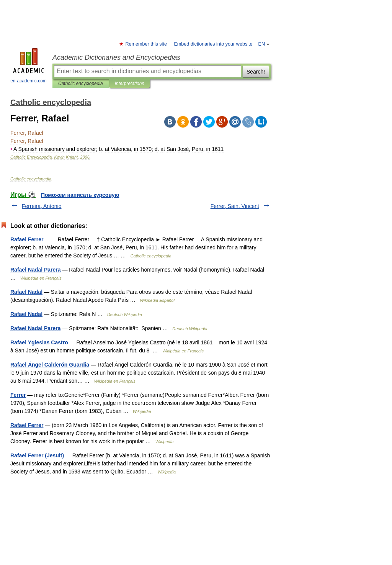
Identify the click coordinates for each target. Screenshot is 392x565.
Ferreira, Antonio (42, 206)
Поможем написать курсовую (80, 195)
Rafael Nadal (26, 292)
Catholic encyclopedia (81, 84)
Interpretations (130, 84)
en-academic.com (29, 66)
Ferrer (18, 395)
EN (262, 44)
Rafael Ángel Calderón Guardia (50, 365)
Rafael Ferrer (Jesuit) (37, 455)
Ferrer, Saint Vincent (235, 206)
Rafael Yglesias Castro (39, 342)
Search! (256, 72)
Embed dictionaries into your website (213, 44)
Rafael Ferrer (27, 239)
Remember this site (146, 44)
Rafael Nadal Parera (36, 270)
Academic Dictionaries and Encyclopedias (116, 57)
